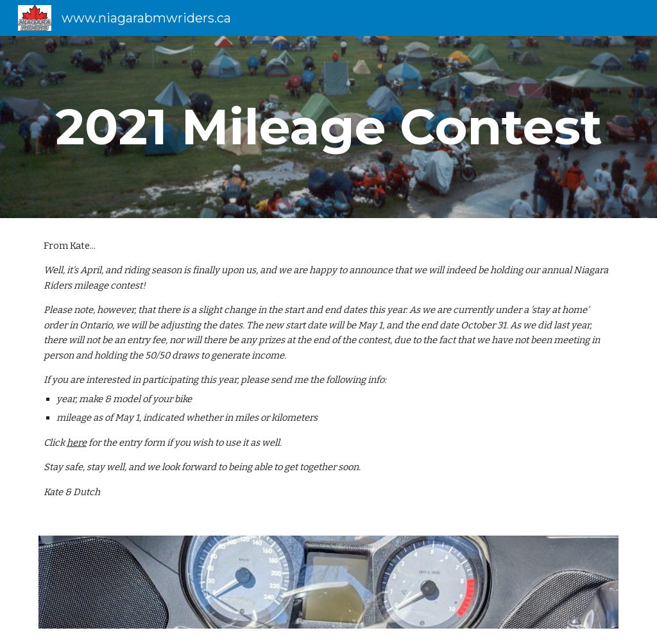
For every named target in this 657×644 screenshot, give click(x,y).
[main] (329, 127)
